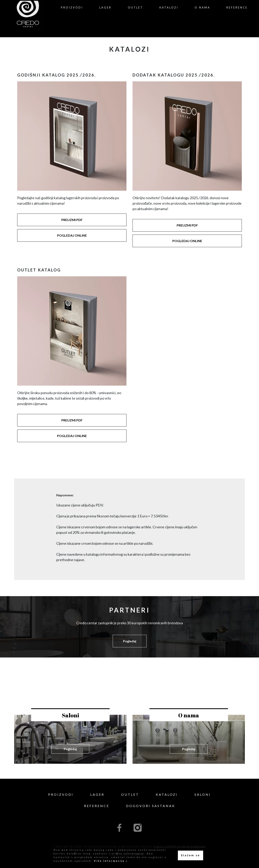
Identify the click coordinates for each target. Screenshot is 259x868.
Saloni (203, 794)
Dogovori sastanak (151, 806)
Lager (105, 7)
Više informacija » (110, 861)
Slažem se (190, 855)
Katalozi (169, 7)
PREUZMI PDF (72, 220)
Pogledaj (130, 641)
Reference (237, 7)
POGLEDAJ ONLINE (72, 235)
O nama (202, 7)
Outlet (135, 7)
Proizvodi (72, 7)
